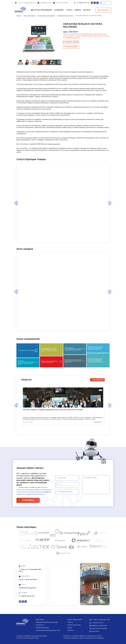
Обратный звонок (103, 10)
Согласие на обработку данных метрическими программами (83, 638)
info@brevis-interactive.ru (73, 38)
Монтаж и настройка (74, 625)
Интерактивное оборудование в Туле (48, 630)
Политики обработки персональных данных (33, 494)
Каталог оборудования (43, 10)
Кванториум (40, 620)
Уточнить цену (71, 47)
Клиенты (70, 622)
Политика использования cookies (27, 638)
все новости (97, 380)
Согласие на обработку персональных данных (32, 636)
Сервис (70, 628)
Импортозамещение (42, 628)
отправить (28, 500)
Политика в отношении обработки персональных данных (83, 636)
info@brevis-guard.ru (46, 3)
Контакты (70, 630)
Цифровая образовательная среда (47, 622)
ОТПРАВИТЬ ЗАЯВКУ (71, 42)
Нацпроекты (40, 625)
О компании (58, 10)
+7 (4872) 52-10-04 (83, 3)
